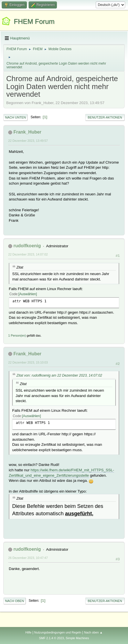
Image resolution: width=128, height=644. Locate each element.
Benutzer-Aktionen (105, 117)
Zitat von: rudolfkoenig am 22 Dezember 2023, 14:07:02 (59, 375)
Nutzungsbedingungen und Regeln (58, 632)
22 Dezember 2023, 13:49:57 (28, 141)
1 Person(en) (17, 335)
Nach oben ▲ (93, 632)
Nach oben (15, 601)
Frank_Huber (27, 132)
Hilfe (28, 632)
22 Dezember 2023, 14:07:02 (28, 254)
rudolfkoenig (27, 246)
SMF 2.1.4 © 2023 (52, 638)
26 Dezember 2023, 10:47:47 (28, 558)
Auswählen (28, 294)
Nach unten (15, 117)
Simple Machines (77, 638)
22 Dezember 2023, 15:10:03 (28, 362)
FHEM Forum (34, 21)
